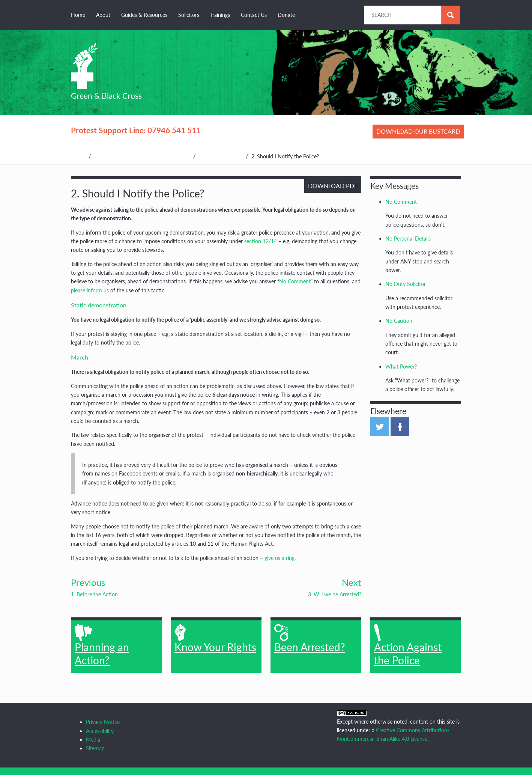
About (103, 15)
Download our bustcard (418, 131)
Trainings (220, 15)
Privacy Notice (103, 722)
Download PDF (333, 186)
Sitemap (95, 748)
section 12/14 (261, 241)
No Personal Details (408, 239)
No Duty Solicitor (406, 284)
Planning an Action (221, 156)
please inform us (90, 290)
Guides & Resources (144, 15)
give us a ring (280, 558)
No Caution (399, 321)
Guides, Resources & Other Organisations (142, 156)
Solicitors (189, 15)
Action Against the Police (408, 645)
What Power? (401, 366)
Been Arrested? (310, 639)
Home (78, 15)
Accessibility (100, 731)
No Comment (295, 281)
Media (93, 740)
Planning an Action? (102, 645)
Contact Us (254, 15)
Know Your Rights (215, 639)
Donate (286, 15)
